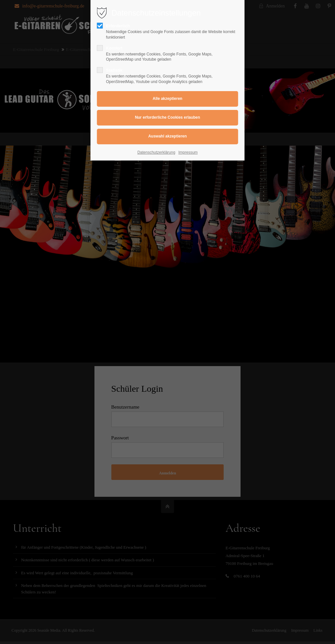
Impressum (188, 152)
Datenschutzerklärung (156, 152)
